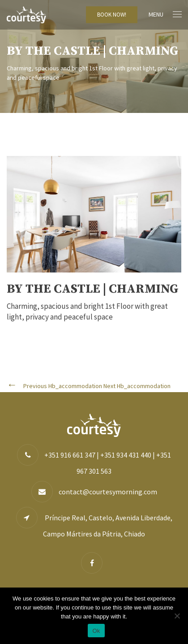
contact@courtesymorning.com (108, 492)
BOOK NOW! (112, 15)
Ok (96, 631)
